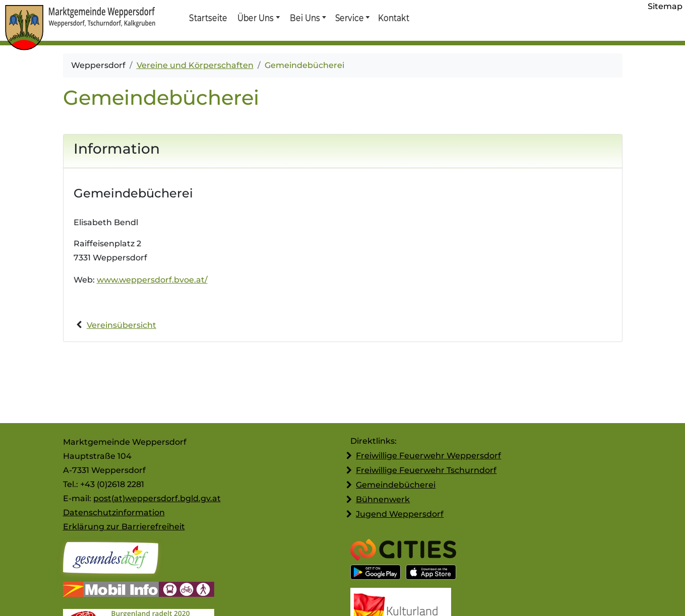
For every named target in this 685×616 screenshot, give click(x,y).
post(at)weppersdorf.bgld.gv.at (157, 498)
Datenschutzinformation (114, 512)
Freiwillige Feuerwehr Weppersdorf (428, 456)
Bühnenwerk (383, 499)
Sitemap (665, 6)
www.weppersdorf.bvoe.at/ (152, 280)
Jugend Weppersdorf (400, 514)
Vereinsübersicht (121, 325)
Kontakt (393, 18)
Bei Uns (305, 18)
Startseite (208, 18)
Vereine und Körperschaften (195, 65)
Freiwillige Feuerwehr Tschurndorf (426, 470)
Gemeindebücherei (396, 485)
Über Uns (256, 18)
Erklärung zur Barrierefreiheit (124, 527)
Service (349, 18)
